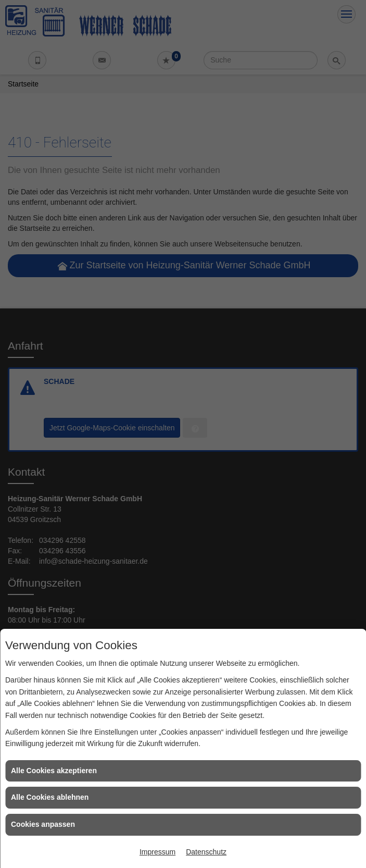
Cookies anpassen (43, 824)
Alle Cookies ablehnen (50, 797)
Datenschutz (206, 852)
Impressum (157, 852)
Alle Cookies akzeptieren (54, 771)
